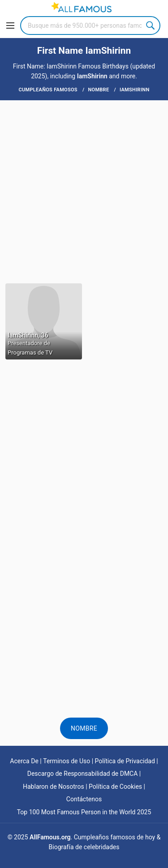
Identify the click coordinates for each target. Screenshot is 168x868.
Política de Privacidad (125, 761)
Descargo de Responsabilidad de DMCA (83, 774)
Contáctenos (84, 799)
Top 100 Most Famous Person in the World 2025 (84, 812)
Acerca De (24, 761)
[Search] (90, 26)
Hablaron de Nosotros (54, 787)
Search (151, 26)
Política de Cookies (115, 787)
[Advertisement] (84, 191)
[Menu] (10, 26)
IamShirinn (92, 76)
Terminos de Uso (67, 761)
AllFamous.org (50, 837)
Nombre (84, 728)
